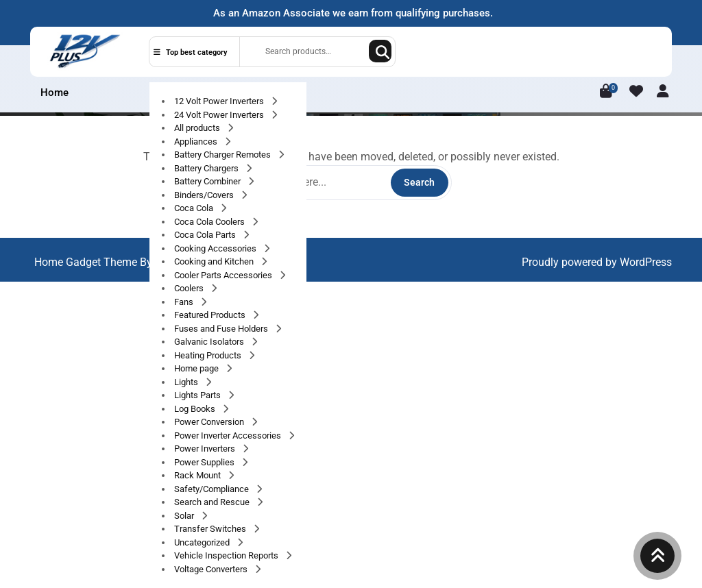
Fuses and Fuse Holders (222, 329)
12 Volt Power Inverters (220, 101)
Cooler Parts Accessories (224, 275)
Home (55, 93)
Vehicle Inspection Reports (227, 555)
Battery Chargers (207, 168)
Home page (197, 368)
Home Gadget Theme (87, 262)
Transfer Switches (211, 529)
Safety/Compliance (213, 489)
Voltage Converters (212, 569)
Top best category (190, 52)
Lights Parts (198, 395)
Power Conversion (210, 422)
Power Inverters (206, 449)
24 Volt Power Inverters (220, 115)
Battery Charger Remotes (223, 155)
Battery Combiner (208, 181)
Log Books (196, 409)
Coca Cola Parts (206, 235)
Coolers (190, 288)
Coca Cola (195, 208)
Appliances (197, 142)
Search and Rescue (213, 502)
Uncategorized (203, 542)
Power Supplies (205, 462)
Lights (187, 382)
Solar (185, 516)
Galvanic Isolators (210, 342)
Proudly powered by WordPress (597, 262)
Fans (185, 302)
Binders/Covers (205, 195)
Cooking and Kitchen (215, 261)
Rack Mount (198, 475)
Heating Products (209, 355)
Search (380, 51)
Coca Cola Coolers (210, 222)
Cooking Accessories (216, 248)
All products (198, 128)
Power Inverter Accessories (229, 436)
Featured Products (211, 315)
